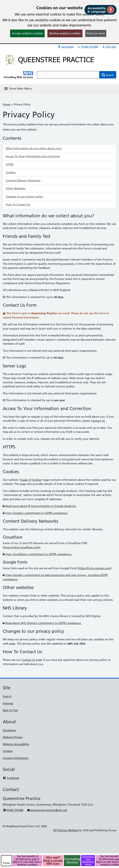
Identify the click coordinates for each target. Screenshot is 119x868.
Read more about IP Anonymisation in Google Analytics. (41, 506)
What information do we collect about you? (34, 148)
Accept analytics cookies (27, 33)
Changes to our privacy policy (25, 197)
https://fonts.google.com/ (95, 568)
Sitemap (8, 703)
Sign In (7, 696)
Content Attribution (16, 758)
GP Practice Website (66, 830)
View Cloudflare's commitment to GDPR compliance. (39, 554)
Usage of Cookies (31, 480)
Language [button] (65, 47)
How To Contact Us (18, 204)
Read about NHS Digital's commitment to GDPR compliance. (43, 623)
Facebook (11, 778)
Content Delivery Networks (23, 180)
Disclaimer (9, 730)
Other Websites (16, 188)
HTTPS (10, 164)
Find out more (96, 33)
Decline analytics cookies (65, 33)
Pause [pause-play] (6, 863)
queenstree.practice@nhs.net (47, 810)
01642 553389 (88, 47)
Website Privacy (13, 737)
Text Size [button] (109, 47)
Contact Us (98, 421)
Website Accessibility (16, 744)
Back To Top (10, 710)
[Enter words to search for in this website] (68, 75)
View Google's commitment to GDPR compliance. (37, 513)
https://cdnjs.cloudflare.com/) (22, 547)
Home (7, 104)
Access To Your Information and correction (33, 156)
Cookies (11, 172)
